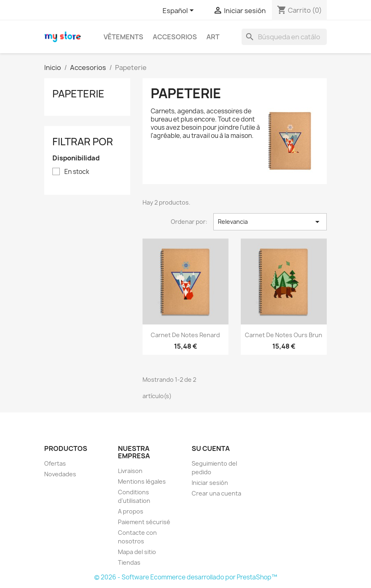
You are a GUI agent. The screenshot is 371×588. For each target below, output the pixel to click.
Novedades (60, 474)
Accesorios (175, 37)
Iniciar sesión (210, 483)
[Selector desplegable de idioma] (180, 11)
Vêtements (123, 37)
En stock (77, 172)
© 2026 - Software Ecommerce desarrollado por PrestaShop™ (186, 577)
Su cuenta (211, 448)
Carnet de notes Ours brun (284, 335)
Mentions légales (142, 481)
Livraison (130, 471)
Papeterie (78, 94)
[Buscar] (284, 37)
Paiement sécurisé (144, 522)
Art (213, 37)
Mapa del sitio (137, 552)
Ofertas (55, 463)
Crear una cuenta (216, 493)
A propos (131, 511)
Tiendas (129, 562)
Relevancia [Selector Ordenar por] (270, 222)
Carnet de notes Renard (185, 335)
